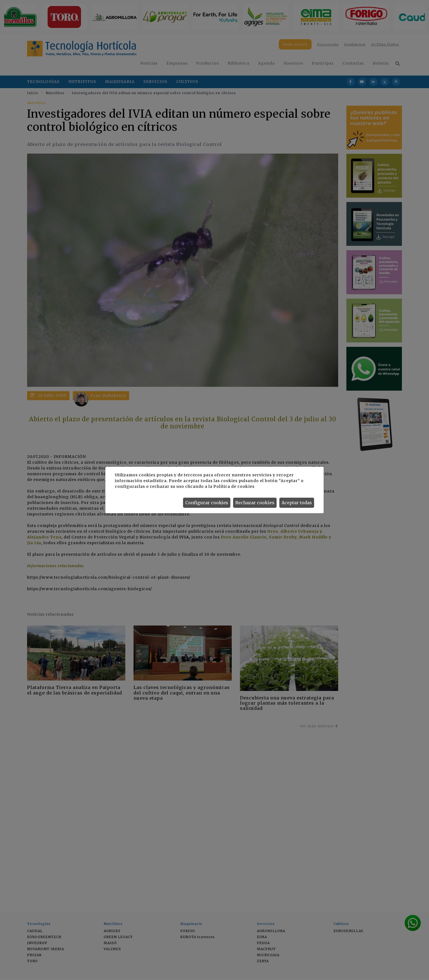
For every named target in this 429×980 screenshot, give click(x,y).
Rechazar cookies (255, 503)
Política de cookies (234, 486)
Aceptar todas (297, 503)
